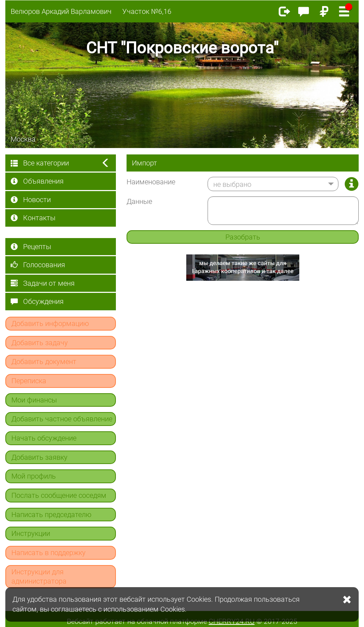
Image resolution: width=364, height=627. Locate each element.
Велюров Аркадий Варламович (61, 11)
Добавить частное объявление (62, 419)
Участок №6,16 (147, 11)
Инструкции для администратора (39, 577)
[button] (273, 184)
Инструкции (31, 533)
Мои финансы (34, 400)
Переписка (29, 381)
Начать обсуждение (44, 438)
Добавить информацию (50, 323)
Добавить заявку (39, 457)
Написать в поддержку (49, 553)
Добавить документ (44, 362)
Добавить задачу (40, 343)
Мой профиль (34, 476)
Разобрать (243, 237)
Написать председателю (51, 515)
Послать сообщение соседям (59, 495)
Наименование (151, 182)
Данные (139, 201)
